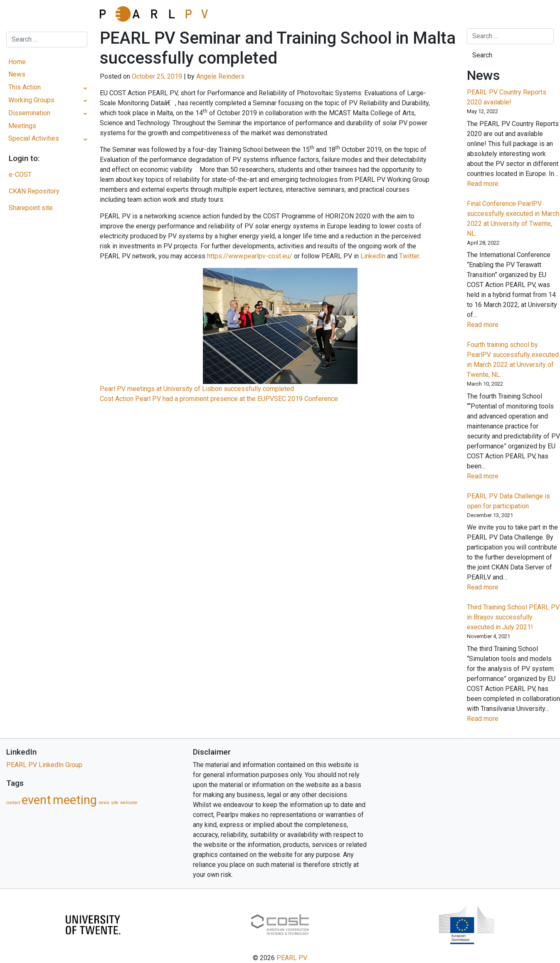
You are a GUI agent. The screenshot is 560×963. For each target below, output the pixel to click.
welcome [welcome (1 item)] (129, 803)
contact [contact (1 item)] (13, 803)
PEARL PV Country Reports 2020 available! (507, 97)
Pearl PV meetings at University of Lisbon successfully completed (197, 389)
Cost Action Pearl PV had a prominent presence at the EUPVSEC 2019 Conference (219, 399)
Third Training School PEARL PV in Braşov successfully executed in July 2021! (513, 617)
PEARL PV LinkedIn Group (44, 765)
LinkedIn (373, 256)
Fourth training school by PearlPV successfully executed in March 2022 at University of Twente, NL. (513, 360)
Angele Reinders (220, 76)
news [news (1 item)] (104, 803)
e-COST (20, 175)
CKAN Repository (34, 191)
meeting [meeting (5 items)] (75, 800)
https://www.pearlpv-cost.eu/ (250, 256)
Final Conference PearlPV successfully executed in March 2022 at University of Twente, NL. (513, 219)
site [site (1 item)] (115, 803)
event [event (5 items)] (36, 800)
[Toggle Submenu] (85, 88)
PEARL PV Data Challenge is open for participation (508, 501)
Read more (496, 184)
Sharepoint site (31, 208)
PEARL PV (292, 958)
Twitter (409, 256)
